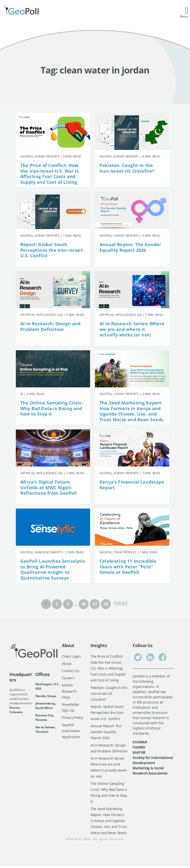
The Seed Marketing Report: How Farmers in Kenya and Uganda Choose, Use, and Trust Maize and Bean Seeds (131, 411)
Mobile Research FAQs (69, 692)
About (67, 664)
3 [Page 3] (68, 604)
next (121, 602)
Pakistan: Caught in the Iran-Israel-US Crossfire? (127, 168)
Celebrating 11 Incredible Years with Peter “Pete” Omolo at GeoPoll (128, 567)
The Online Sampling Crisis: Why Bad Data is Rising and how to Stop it (51, 408)
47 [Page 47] (95, 604)
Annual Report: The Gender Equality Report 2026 (130, 247)
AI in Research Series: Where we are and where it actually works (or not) (132, 329)
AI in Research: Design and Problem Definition (50, 326)
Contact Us (70, 671)
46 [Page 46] (84, 604)
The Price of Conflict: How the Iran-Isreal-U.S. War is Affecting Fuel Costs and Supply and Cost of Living (49, 174)
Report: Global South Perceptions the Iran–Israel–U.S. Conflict (52, 250)
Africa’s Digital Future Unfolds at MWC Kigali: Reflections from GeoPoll (49, 487)
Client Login (71, 656)
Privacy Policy (72, 718)
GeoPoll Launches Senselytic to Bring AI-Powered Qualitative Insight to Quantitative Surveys (53, 569)
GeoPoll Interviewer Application (71, 732)
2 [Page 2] (57, 604)
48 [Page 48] (106, 604)
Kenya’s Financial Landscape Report (132, 485)
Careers (68, 678)
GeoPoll (75, 841)
